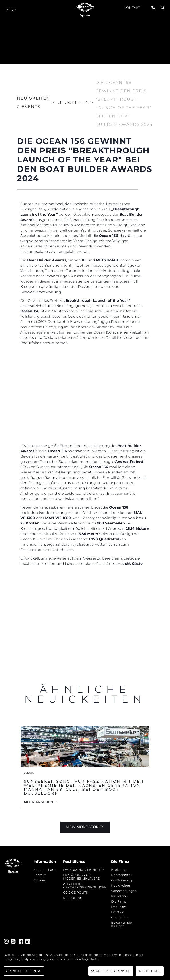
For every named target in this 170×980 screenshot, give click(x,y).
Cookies (40, 880)
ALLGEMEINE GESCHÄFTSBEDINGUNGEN (85, 886)
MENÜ (11, 10)
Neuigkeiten (121, 886)
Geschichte (120, 917)
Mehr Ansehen (39, 802)
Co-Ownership (122, 880)
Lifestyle (118, 912)
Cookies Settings (24, 971)
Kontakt (132, 8)
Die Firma (119, 901)
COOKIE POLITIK (76, 893)
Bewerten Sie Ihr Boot (121, 924)
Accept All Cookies (111, 971)
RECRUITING (73, 898)
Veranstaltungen (124, 891)
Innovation (119, 896)
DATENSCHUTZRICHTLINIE (84, 870)
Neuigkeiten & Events (34, 102)
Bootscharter (121, 875)
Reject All (150, 971)
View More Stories (85, 827)
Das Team (119, 907)
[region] (85, 964)
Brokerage (119, 870)
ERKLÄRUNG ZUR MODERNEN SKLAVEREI (82, 877)
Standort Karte (45, 870)
